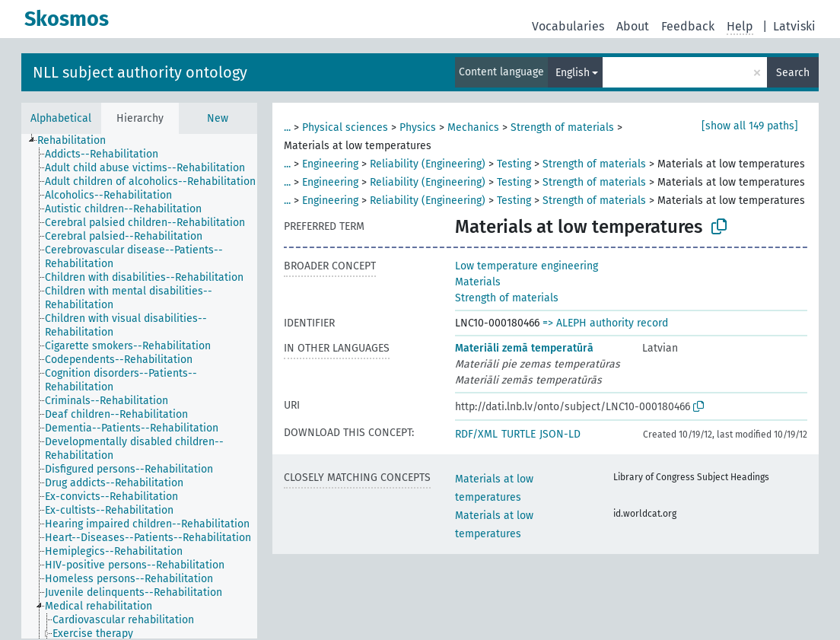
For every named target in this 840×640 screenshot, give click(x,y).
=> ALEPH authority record (605, 323)
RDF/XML (476, 434)
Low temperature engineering (527, 266)
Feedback (688, 26)
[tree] (139, 386)
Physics (418, 127)
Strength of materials (562, 127)
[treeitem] (78, 141)
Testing (514, 164)
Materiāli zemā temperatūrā (524, 348)
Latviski (794, 26)
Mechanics (473, 127)
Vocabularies (568, 26)
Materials (478, 282)
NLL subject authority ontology (140, 72)
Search (793, 73)
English (573, 73)
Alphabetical (61, 118)
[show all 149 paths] (750, 126)
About (633, 26)
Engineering (330, 164)
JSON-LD (560, 434)
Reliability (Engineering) (428, 164)
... (287, 127)
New (218, 118)
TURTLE (519, 434)
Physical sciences (345, 127)
